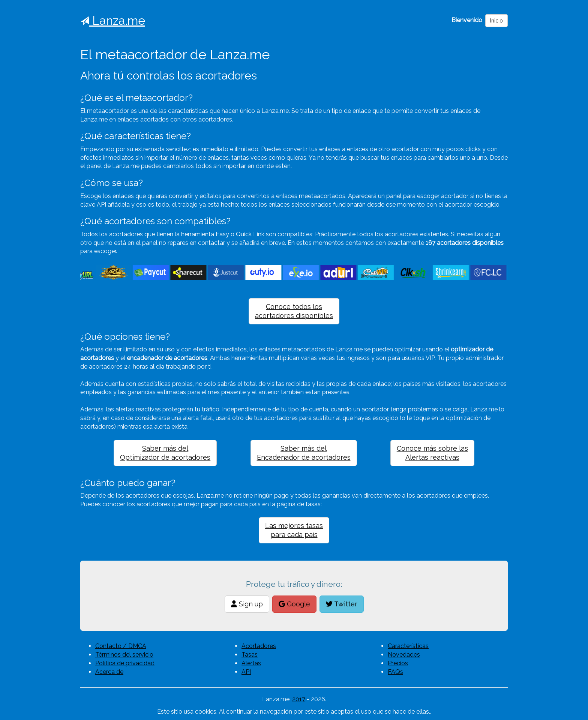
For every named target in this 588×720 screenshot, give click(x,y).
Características (408, 646)
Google (294, 604)
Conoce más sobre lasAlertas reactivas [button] (432, 453)
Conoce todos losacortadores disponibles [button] (294, 311)
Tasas (250, 655)
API (246, 672)
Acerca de (109, 672)
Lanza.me (113, 20)
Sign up (247, 604)
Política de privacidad (125, 663)
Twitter (342, 604)
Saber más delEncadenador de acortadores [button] (304, 453)
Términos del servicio (124, 655)
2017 (299, 699)
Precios (398, 663)
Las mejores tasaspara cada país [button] (294, 530)
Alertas (251, 663)
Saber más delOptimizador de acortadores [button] (165, 453)
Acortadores (259, 646)
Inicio (496, 21)
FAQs (395, 672)
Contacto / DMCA (121, 646)
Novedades (404, 655)
